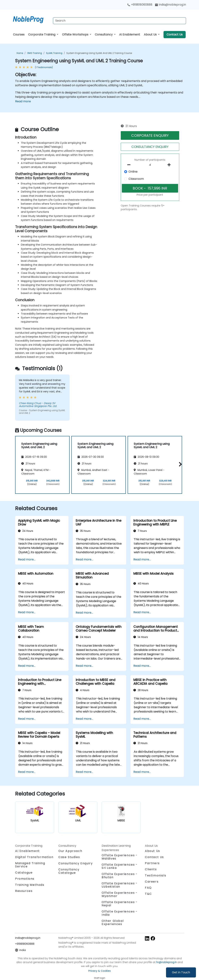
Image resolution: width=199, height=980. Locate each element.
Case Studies (69, 857)
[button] (179, 464)
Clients (151, 869)
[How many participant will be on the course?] (150, 165)
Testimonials (156, 875)
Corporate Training (42, 34)
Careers (152, 882)
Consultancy (104, 34)
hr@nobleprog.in (167, 962)
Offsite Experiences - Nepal (120, 904)
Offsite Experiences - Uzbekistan (120, 885)
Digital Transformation (34, 857)
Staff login (100, 978)
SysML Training (54, 53)
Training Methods (30, 885)
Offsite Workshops (76, 34)
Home (20, 53)
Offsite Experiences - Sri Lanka (120, 866)
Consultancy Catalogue (69, 871)
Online (133, 172)
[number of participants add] (170, 165)
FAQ (148, 888)
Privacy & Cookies (99, 971)
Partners (152, 863)
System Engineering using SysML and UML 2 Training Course (99, 53)
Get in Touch (181, 972)
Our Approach (70, 851)
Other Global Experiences (113, 922)
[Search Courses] (120, 21)
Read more (23, 101)
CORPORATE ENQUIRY (150, 135)
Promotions (25, 879)
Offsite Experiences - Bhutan (120, 876)
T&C (148, 894)
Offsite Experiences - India (120, 913)
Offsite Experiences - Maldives (120, 857)
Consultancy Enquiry (76, 863)
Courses (19, 34)
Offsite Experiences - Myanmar (120, 894)
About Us (151, 34)
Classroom (136, 179)
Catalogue (24, 873)
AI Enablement (130, 34)
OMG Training (35, 53)
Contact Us (175, 34)
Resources (24, 891)
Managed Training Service (30, 865)
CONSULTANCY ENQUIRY (150, 147)
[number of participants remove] (130, 165)
